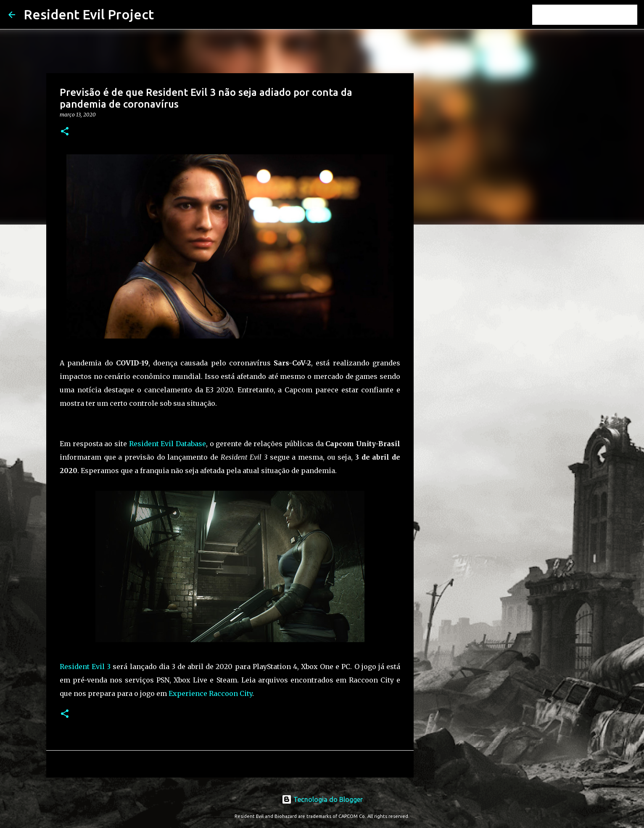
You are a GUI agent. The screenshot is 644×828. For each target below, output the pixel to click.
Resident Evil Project (89, 14)
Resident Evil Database (168, 444)
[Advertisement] (457, 363)
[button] (65, 132)
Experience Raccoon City (210, 693)
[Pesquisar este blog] (593, 15)
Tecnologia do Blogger (322, 799)
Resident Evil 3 (85, 667)
